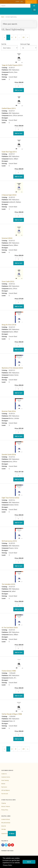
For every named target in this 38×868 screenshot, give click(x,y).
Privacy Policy (5, 810)
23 (23, 37)
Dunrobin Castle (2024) (9, 454)
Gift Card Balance (6, 790)
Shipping (4, 803)
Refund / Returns (6, 806)
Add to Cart (19, 90)
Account (29, 2)
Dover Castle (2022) (8, 281)
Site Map (4, 829)
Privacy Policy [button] (7, 865)
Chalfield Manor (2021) (9, 108)
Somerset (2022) (7, 238)
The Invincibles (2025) (8, 584)
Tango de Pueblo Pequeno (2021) (12, 65)
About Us (4, 826)
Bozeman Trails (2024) (9, 411)
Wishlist (3, 784)
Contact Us (4, 774)
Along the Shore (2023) (9, 325)
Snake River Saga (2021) (9, 152)
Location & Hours (6, 819)
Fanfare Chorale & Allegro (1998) (12, 714)
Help (22, 1)
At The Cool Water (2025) (10, 628)
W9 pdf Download (6, 823)
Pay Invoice (4, 787)
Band (3, 17)
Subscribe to (9, 833)
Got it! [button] (29, 862)
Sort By (4, 44)
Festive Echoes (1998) (9, 671)
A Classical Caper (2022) (9, 195)
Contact (17, 1)
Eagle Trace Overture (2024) (10, 498)
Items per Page (25, 44)
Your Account (5, 794)
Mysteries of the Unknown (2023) (12, 368)
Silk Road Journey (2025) (9, 541)
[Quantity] (19, 86)
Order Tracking (5, 780)
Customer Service (6, 777)
